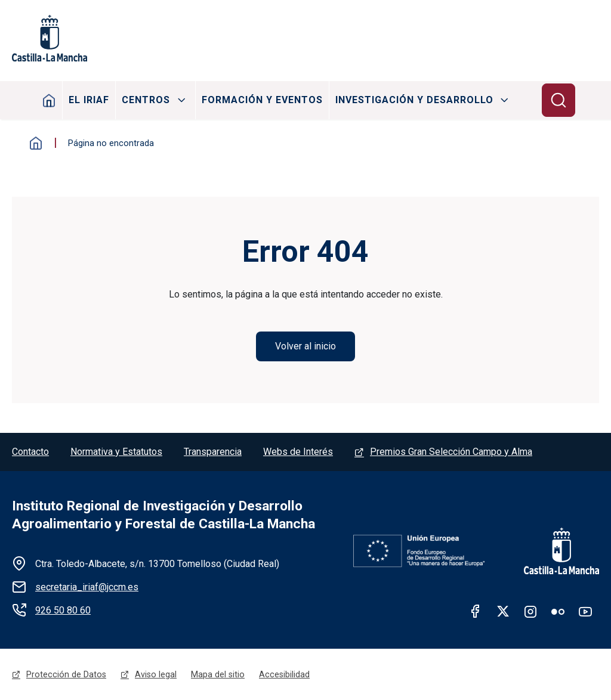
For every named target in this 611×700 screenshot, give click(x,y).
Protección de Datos (66, 674)
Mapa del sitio (218, 674)
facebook (476, 611)
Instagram (530, 611)
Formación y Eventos (262, 100)
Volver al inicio (305, 346)
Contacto (30, 452)
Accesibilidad (284, 674)
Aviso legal (156, 674)
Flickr (558, 611)
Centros (146, 100)
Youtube (585, 611)
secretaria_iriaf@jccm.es (87, 587)
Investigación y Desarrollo (414, 100)
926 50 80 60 (63, 610)
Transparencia (213, 452)
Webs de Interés (298, 452)
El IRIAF (89, 100)
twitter (503, 611)
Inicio (49, 100)
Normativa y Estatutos (116, 452)
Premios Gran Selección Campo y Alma (451, 452)
